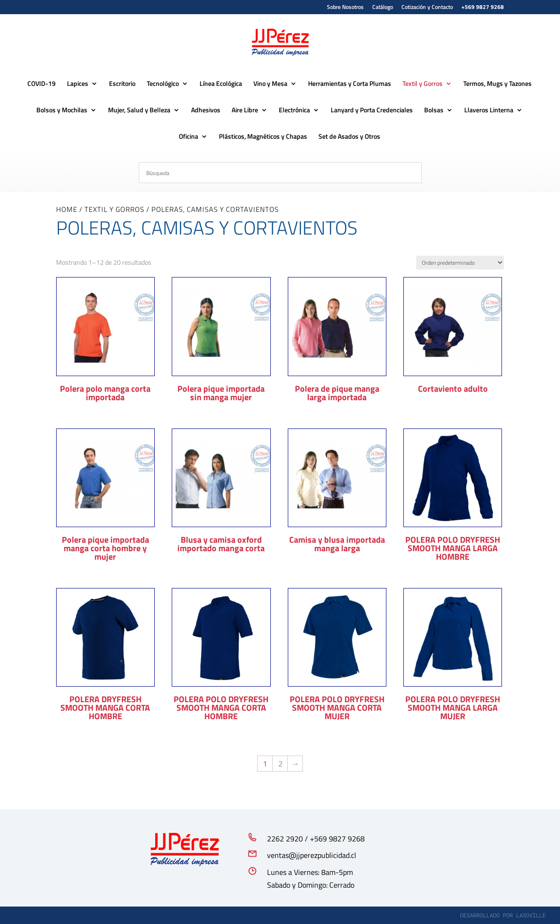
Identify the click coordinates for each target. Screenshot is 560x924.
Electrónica (294, 111)
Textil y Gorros (422, 84)
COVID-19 (42, 84)
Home (67, 209)
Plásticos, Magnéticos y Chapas (263, 137)
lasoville (531, 915)
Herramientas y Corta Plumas (350, 84)
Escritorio (122, 84)
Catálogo (383, 8)
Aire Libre (245, 111)
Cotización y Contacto (427, 8)
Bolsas (434, 111)
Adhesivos (206, 111)
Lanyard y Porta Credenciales (372, 111)
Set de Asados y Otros (349, 137)
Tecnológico (163, 84)
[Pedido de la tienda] (460, 263)
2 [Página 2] (280, 764)
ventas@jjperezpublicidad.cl (312, 855)
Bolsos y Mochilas (62, 111)
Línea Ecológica (221, 84)
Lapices (78, 84)
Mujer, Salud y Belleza (139, 111)
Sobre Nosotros (345, 8)
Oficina (188, 137)
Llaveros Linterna (489, 111)
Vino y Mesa (270, 84)
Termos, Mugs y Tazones (497, 84)
